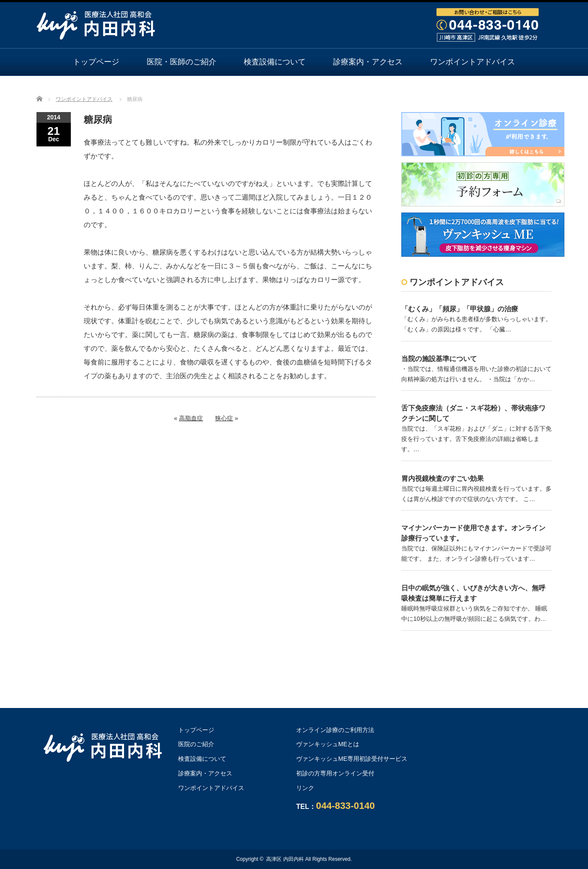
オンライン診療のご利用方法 (294, 89)
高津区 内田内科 (285, 859)
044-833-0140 (345, 806)
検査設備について (275, 62)
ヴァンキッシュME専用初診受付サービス (352, 759)
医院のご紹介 (196, 744)
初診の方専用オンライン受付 (335, 773)
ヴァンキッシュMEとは (328, 744)
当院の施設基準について (439, 359)
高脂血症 (191, 418)
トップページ (96, 62)
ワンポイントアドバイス (473, 62)
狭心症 (224, 418)
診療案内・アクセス (368, 62)
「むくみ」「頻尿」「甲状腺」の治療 (460, 309)
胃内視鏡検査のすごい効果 (443, 479)
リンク (305, 788)
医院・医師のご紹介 (182, 62)
